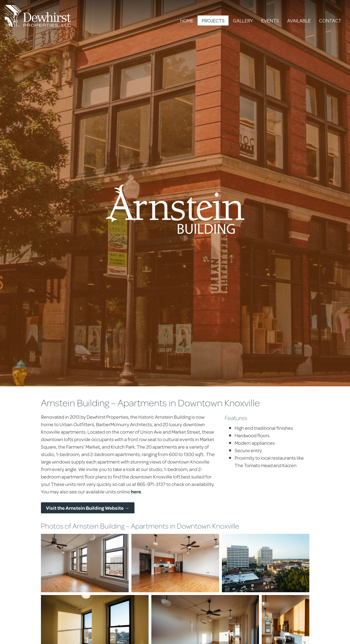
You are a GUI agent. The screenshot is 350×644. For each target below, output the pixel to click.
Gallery (243, 20)
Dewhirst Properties (38, 16)
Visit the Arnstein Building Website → (88, 508)
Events (270, 20)
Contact (330, 20)
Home (187, 20)
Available (299, 20)
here (136, 492)
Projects (213, 20)
